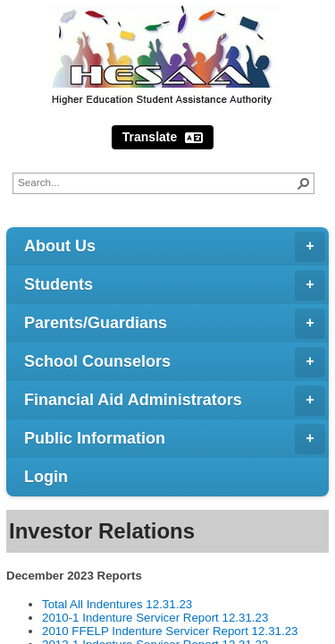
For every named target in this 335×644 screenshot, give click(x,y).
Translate (163, 137)
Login (46, 477)
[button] (304, 183)
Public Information (175, 439)
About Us (175, 247)
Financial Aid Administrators (175, 401)
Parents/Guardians (175, 324)
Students (175, 285)
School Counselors (175, 362)
